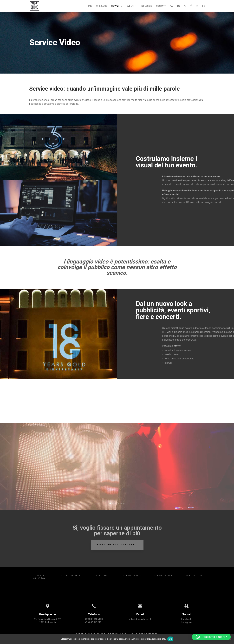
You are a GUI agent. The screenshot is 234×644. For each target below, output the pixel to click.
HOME (89, 6)
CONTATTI (161, 6)
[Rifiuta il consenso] (230, 639)
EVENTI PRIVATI (71, 575)
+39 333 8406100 (94, 619)
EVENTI (130, 6)
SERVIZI (115, 6)
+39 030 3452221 (94, 622)
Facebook (186, 619)
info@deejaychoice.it (140, 619)
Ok (170, 639)
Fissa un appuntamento (117, 545)
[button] (211, 637)
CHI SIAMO (102, 6)
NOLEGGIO (147, 6)
